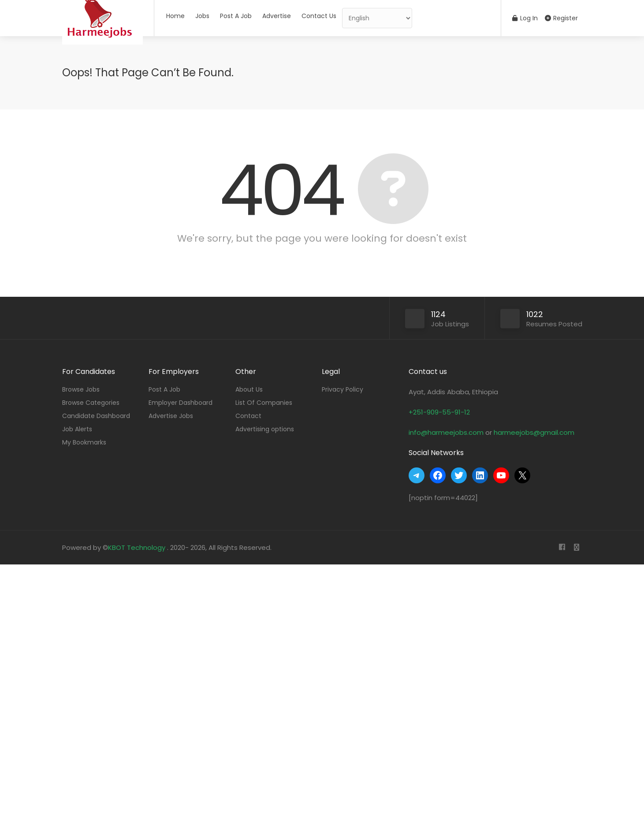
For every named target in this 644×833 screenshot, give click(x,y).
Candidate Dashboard (96, 416)
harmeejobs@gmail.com (534, 432)
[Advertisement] (264, 697)
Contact (248, 416)
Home (175, 16)
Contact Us (319, 16)
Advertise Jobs (171, 416)
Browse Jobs (81, 389)
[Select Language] (377, 18)
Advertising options (265, 429)
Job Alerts (77, 429)
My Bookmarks (84, 442)
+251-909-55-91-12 (439, 412)
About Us (249, 389)
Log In (525, 18)
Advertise (277, 16)
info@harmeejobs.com (446, 432)
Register (561, 18)
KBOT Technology (138, 547)
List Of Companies (264, 403)
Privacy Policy (342, 389)
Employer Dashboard (181, 403)
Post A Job (236, 16)
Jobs (202, 16)
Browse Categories (91, 403)
